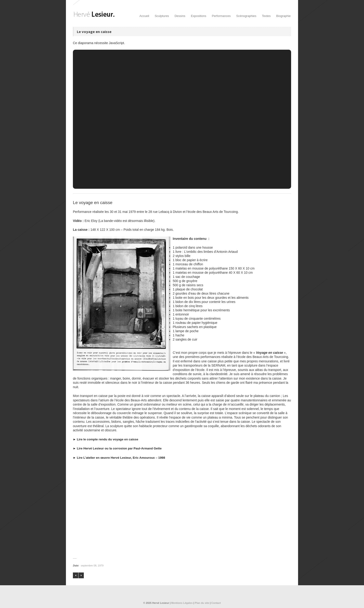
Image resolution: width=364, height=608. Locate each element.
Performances (221, 16)
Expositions (198, 16)
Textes (266, 16)
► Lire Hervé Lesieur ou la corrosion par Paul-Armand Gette (117, 448)
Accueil (144, 16)
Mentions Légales (182, 603)
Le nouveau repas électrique (81, 575)
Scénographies (246, 16)
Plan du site (202, 603)
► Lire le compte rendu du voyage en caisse (106, 439)
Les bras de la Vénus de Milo (76, 575)
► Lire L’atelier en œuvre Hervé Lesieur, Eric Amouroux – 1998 (119, 458)
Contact (216, 603)
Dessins (180, 16)
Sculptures (162, 16)
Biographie (283, 16)
